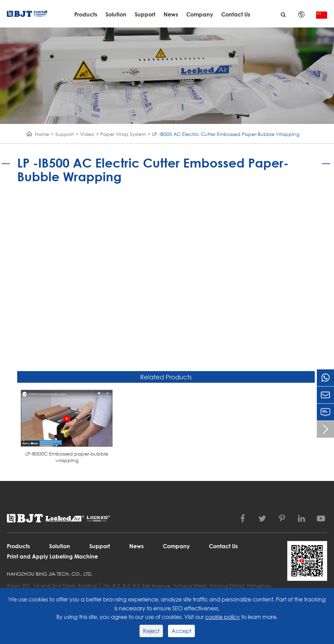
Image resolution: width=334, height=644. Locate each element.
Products (86, 14)
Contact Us (236, 14)
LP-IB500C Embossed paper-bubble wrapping (67, 457)
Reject (151, 631)
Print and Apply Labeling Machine (52, 556)
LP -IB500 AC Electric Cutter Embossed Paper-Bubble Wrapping (226, 134)
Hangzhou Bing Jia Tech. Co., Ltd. (50, 574)
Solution (116, 14)
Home (42, 134)
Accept (181, 631)
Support (145, 14)
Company (200, 14)
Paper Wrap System (123, 134)
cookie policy (222, 617)
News (171, 14)
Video (87, 134)
